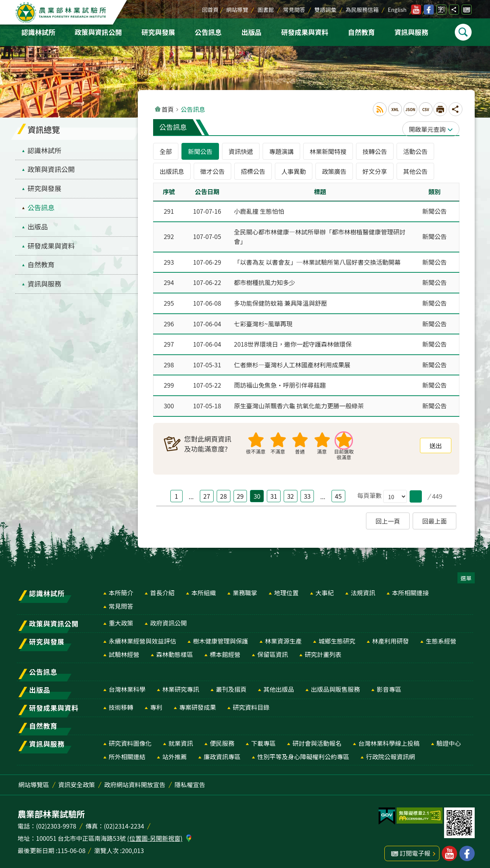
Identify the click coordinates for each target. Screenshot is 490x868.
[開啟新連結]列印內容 (440, 109)
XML (395, 110)
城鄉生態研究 (337, 637)
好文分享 (375, 171)
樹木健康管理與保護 (220, 637)
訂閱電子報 (467, 10)
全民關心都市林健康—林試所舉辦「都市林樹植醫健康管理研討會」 (320, 236)
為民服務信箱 (362, 9)
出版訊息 (172, 171)
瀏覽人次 (106, 847)
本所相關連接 (410, 589)
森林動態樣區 (175, 650)
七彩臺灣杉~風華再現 (263, 322)
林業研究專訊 (181, 685)
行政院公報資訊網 (390, 753)
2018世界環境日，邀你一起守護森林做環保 (293, 342)
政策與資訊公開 (98, 32)
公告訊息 (208, 32)
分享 (454, 10)
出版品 (251, 32)
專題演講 (281, 151)
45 (338, 492)
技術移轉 (121, 703)
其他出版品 (279, 685)
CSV (426, 110)
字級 (441, 10)
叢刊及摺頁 (231, 685)
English (397, 9)
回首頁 (210, 9)
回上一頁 (388, 517)
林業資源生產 (283, 637)
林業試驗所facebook (429, 10)
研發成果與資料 (305, 32)
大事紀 (325, 589)
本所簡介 (121, 589)
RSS (380, 109)
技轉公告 (375, 151)
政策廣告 (334, 171)
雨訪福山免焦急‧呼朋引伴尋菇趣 (280, 382)
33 (307, 492)
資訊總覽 (44, 129)
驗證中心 (449, 739)
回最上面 (434, 517)
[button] (416, 493)
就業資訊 (181, 739)
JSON (410, 110)
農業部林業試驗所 (62, 13)
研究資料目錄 (251, 703)
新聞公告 (200, 151)
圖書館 (265, 9)
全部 (166, 151)
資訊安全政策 (77, 781)
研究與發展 (158, 32)
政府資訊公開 (168, 619)
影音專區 (389, 685)
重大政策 (121, 619)
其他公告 (415, 171)
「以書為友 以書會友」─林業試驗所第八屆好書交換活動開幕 (317, 261)
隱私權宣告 (190, 781)
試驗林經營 (124, 650)
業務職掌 (245, 589)
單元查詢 (433, 129)
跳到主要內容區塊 (4, 4)
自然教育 (361, 32)
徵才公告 (212, 171)
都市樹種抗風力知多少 (265, 281)
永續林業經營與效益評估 (142, 637)
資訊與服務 (411, 32)
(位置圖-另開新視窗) (155, 834)
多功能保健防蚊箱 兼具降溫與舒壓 (281, 301)
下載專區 (263, 739)
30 (257, 492)
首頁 (168, 109)
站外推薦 (175, 753)
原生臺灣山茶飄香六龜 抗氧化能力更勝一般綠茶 (299, 402)
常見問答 (294, 9)
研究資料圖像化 (130, 739)
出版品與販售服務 (335, 685)
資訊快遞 (241, 151)
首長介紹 (162, 589)
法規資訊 (363, 589)
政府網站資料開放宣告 (135, 781)
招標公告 (253, 171)
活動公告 (415, 151)
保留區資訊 (273, 650)
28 (224, 492)
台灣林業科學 (127, 685)
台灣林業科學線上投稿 (389, 739)
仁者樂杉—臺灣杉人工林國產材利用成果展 (292, 362)
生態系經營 (441, 637)
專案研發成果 (198, 703)
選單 (466, 574)
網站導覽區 (34, 781)
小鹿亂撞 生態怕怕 (259, 211)
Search (463, 32)
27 (207, 492)
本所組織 (204, 589)
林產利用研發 (390, 637)
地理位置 (286, 589)
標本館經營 (225, 650)
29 (240, 492)
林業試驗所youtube (416, 10)
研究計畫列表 (323, 650)
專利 (156, 703)
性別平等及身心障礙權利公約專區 (303, 753)
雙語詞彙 (325, 9)
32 (291, 492)
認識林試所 (38, 32)
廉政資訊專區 (222, 753)
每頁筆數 (369, 492)
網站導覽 (237, 9)
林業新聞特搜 (328, 151)
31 (274, 492)
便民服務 (222, 739)
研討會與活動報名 (317, 739)
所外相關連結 (127, 753)
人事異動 (294, 171)
